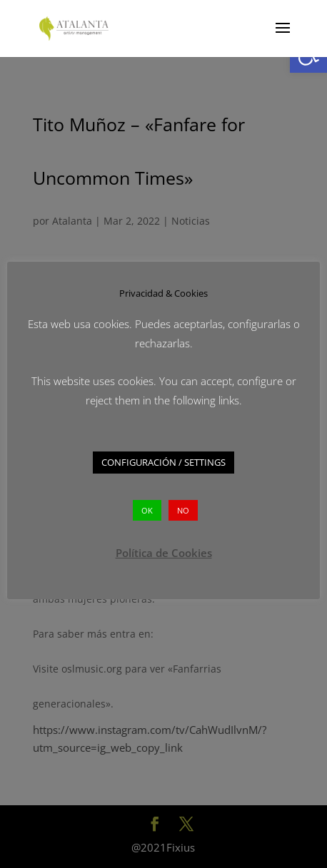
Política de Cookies (164, 553)
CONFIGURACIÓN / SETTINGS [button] (163, 462)
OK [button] (147, 510)
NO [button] (183, 510)
